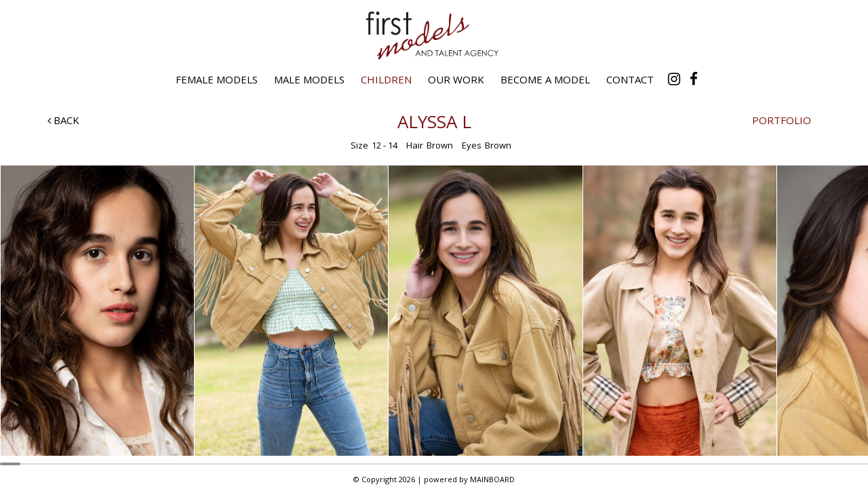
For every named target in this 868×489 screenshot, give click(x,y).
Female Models (217, 79)
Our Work (456, 79)
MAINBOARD (492, 479)
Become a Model (545, 79)
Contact (630, 79)
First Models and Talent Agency (434, 35)
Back (63, 120)
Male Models (309, 79)
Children (386, 79)
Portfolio (782, 120)
